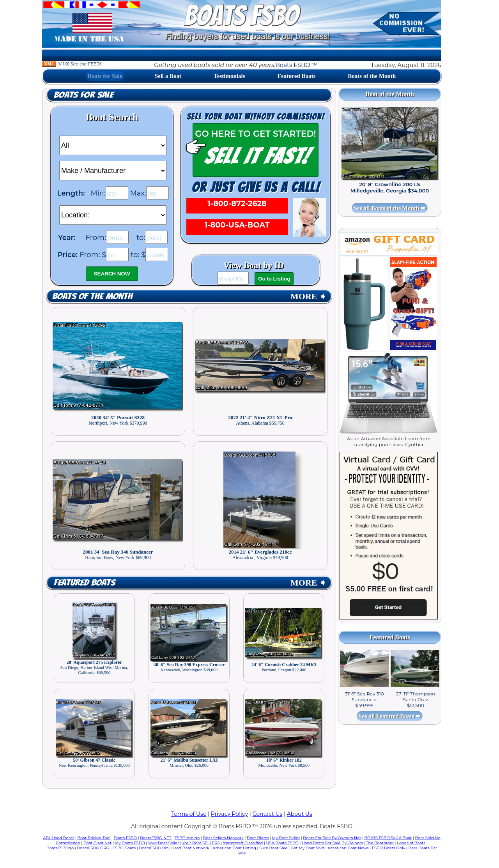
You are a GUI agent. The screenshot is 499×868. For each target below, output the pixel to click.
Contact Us (268, 814)
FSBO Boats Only (388, 848)
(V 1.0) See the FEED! (72, 64)
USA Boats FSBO (282, 843)
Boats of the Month (372, 76)
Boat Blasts (258, 838)
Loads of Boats (411, 843)
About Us (300, 814)
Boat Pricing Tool (94, 838)
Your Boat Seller (164, 843)
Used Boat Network (191, 848)
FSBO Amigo (187, 838)
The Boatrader (380, 843)
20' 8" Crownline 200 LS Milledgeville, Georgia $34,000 (390, 187)
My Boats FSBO (130, 843)
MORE (308, 296)
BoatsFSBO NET (156, 838)
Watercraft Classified (243, 843)
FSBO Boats (124, 848)
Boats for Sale (105, 76)
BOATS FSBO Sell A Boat (388, 838)
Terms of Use (189, 814)
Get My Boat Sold (308, 848)
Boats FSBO (126, 838)
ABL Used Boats (58, 838)
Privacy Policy (229, 814)
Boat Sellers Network (223, 838)
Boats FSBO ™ (296, 65)
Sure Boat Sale (273, 848)
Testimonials (229, 76)
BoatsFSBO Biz (153, 848)
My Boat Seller (286, 838)
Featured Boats (297, 76)
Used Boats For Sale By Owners (332, 843)
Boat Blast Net (97, 843)
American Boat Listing (234, 848)
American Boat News (348, 848)
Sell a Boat (168, 76)
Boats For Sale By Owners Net (332, 838)
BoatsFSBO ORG (93, 848)
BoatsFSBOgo (60, 848)
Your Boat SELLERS (201, 843)
